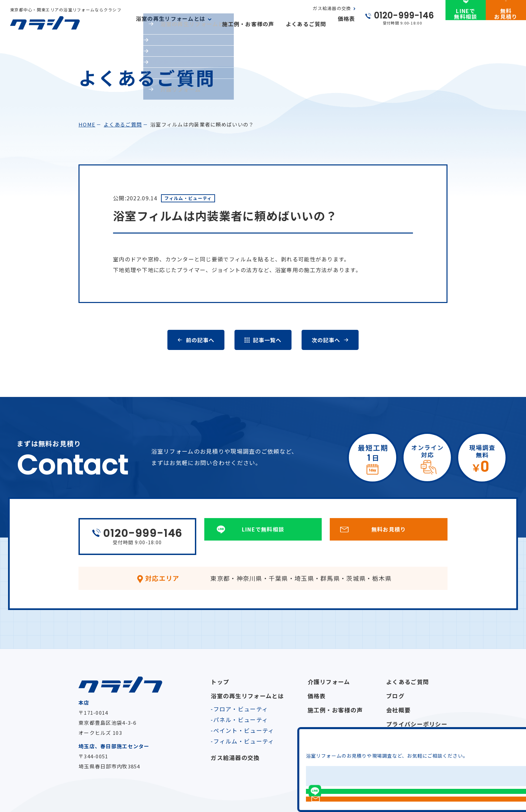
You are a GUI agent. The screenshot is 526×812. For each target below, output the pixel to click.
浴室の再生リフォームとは (247, 696)
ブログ (395, 696)
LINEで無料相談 (465, 24)
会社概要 (398, 710)
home (87, 124)
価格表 (347, 24)
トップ (220, 682)
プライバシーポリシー (417, 724)
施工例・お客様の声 (248, 24)
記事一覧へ (267, 340)
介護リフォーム (329, 682)
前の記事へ (200, 340)
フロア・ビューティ (241, 709)
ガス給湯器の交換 (332, 14)
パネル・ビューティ (241, 720)
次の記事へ (326, 340)
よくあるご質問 (306, 24)
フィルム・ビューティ (244, 741)
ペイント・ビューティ (244, 730)
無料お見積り (506, 24)
